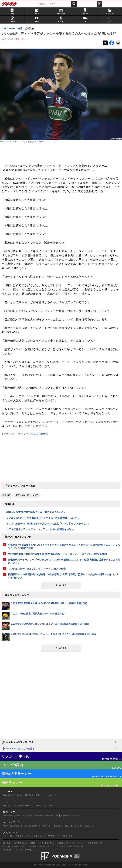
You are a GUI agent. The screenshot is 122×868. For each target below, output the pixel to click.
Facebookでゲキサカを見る (18, 749)
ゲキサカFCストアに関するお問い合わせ (19, 850)
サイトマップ (47, 843)
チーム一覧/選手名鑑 (64, 836)
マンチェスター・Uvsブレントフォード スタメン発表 (37, 569)
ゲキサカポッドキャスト (70, 816)
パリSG (9, 166)
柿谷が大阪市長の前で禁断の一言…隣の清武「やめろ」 (36, 512)
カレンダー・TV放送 (46, 836)
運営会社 (34, 843)
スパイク (52, 795)
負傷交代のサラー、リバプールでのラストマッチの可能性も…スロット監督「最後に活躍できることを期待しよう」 (64, 561)
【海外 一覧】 (19, 39)
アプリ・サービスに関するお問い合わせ (69, 846)
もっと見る (61, 585)
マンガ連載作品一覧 (32, 826)
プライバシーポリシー (75, 843)
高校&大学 (29, 795)
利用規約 (59, 843)
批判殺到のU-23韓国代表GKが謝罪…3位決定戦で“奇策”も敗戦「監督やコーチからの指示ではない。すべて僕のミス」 (63, 576)
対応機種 (7, 843)
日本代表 (7, 795)
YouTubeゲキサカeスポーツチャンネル (43, 816)
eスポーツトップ (49, 826)
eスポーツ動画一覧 (86, 826)
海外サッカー (41, 795)
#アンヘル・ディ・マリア (27, 495)
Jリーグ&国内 (18, 795)
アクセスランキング (28, 836)
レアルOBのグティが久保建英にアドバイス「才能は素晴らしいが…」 (44, 518)
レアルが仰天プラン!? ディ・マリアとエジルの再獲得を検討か (40, 529)
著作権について (20, 843)
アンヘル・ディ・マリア (16, 142)
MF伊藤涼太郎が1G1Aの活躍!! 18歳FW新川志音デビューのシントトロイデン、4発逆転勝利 (57, 554)
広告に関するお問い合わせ (14, 846)
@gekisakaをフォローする (18, 742)
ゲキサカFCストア (10, 836)
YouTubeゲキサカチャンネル (15, 816)
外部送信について (95, 843)
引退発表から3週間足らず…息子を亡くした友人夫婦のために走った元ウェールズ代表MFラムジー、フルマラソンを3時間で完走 (64, 547)
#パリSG (6, 495)
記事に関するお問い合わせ (39, 846)
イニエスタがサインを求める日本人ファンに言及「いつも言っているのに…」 (48, 524)
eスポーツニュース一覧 (67, 826)
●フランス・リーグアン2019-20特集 (25, 434)
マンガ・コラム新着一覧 (13, 826)
